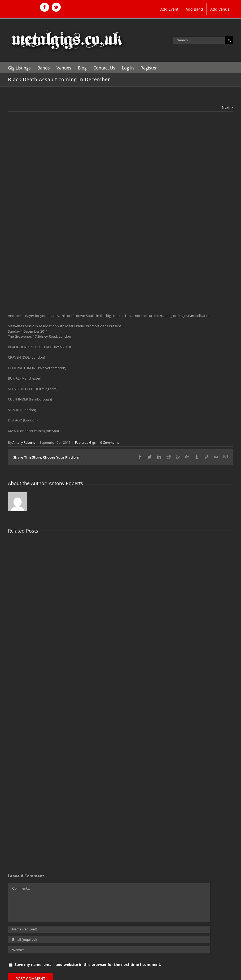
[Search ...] (199, 40)
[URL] (109, 950)
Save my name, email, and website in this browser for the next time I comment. (88, 964)
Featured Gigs (85, 443)
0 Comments (110, 443)
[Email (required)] (109, 940)
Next (226, 107)
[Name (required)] (109, 929)
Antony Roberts (24, 443)
